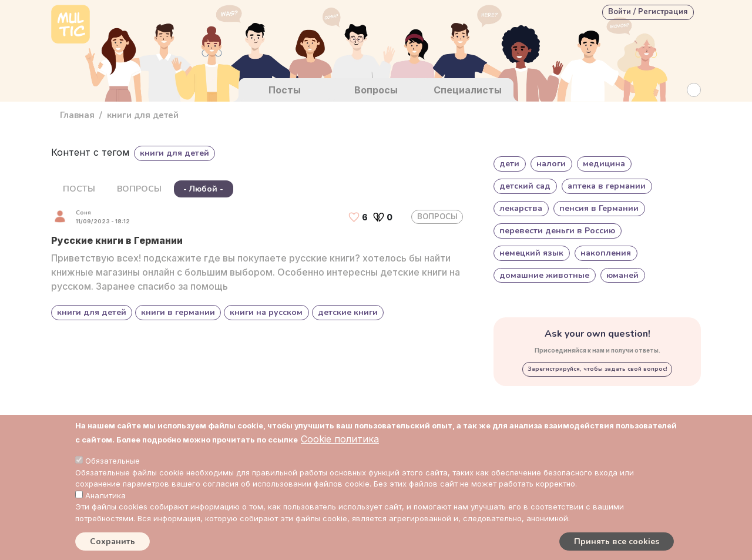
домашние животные (544, 275)
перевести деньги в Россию (557, 231)
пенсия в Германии (599, 208)
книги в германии (178, 312)
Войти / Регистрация (648, 12)
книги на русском (266, 312)
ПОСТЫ (79, 189)
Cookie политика (340, 439)
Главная (77, 115)
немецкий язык (531, 253)
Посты (285, 90)
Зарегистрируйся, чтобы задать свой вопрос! (597, 369)
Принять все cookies (617, 541)
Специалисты (468, 90)
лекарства (521, 208)
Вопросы (376, 90)
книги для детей (92, 312)
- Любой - (203, 189)
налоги (551, 164)
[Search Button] (694, 90)
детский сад (525, 186)
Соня (83, 213)
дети (509, 164)
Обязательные (113, 461)
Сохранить (113, 541)
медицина (604, 164)
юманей (622, 275)
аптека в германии (607, 186)
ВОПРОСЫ (139, 189)
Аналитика (105, 495)
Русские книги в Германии (117, 240)
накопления (606, 253)
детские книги (348, 312)
